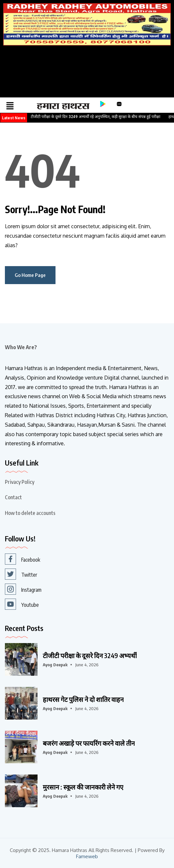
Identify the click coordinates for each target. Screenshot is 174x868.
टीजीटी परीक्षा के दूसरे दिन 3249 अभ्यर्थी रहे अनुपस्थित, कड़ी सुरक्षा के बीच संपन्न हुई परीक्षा (95, 117)
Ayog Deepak (55, 665)
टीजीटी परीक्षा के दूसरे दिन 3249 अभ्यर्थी (90, 655)
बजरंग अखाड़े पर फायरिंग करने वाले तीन (89, 743)
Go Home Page (30, 275)
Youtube (22, 604)
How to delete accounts (30, 513)
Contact (13, 497)
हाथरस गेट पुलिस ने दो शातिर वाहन (83, 699)
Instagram (23, 589)
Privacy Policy (20, 482)
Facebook (23, 559)
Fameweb (87, 856)
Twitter (21, 574)
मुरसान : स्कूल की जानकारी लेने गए (83, 787)
